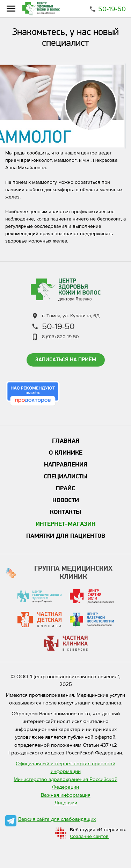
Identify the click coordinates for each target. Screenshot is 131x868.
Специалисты (65, 477)
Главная (66, 441)
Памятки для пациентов (66, 536)
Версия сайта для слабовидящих (57, 819)
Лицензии (66, 802)
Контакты (65, 512)
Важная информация (66, 795)
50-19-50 (112, 9)
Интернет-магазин (66, 524)
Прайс (65, 489)
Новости (66, 501)
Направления (66, 465)
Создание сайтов (89, 836)
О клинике (66, 453)
